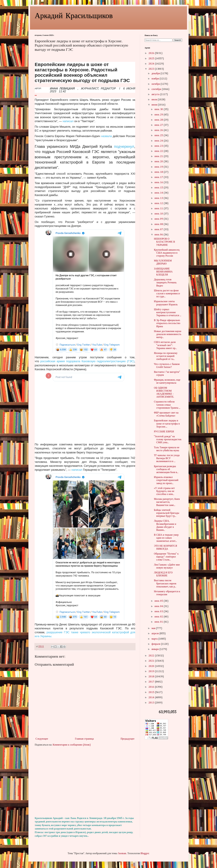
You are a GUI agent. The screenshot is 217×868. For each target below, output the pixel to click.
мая (154, 628)
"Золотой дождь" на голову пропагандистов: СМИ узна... (168, 440)
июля (155, 100)
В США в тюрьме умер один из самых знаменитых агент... (166, 538)
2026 (152, 53)
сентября (157, 89)
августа (156, 94)
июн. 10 (159, 214)
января (155, 649)
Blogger (145, 854)
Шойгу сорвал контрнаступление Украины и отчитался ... (168, 313)
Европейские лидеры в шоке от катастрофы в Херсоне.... (167, 424)
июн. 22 (159, 151)
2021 (152, 661)
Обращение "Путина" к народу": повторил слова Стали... (166, 557)
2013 (152, 703)
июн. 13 (159, 198)
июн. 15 (159, 188)
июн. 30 (159, 109)
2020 (152, 666)
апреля (155, 634)
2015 (152, 692)
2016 (152, 687)
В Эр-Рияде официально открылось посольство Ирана (167, 323)
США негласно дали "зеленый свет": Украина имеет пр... (165, 345)
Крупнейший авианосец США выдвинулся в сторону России (167, 253)
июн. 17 (159, 177)
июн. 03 (159, 612)
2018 (152, 677)
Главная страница (84, 739)
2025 (152, 59)
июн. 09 (159, 219)
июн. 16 (159, 183)
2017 (152, 682)
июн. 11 (159, 209)
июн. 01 (159, 622)
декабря (156, 74)
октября (156, 84)
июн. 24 (159, 141)
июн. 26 (159, 130)
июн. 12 (159, 203)
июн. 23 (159, 146)
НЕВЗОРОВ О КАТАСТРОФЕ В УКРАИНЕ (164, 242)
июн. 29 (159, 115)
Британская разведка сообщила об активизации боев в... (166, 469)
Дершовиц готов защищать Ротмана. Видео (165, 283)
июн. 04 (159, 606)
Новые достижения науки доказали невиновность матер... (168, 334)
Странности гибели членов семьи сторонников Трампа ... (167, 405)
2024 (152, 64)
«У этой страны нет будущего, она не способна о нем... (164, 491)
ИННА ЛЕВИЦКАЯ (62, 89)
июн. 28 (159, 120)
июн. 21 (159, 156)
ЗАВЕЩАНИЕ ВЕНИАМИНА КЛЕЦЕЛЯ (163, 272)
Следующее (42, 739)
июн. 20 (159, 162)
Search (178, 40)
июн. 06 (159, 235)
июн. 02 (159, 617)
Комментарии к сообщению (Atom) (72, 745)
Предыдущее (127, 739)
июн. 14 (159, 193)
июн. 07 (159, 230)
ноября (156, 79)
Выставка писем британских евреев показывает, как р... (165, 584)
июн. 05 (159, 601)
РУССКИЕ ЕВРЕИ (164, 432)
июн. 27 (159, 125)
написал (68, 121)
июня (155, 105)
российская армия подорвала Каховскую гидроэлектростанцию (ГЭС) (87, 361)
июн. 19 (159, 167)
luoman (122, 854)
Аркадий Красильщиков (74, 15)
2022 (152, 656)
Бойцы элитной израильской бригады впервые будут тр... (167, 513)
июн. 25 (159, 136)
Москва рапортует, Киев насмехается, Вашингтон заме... (167, 502)
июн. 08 (159, 224)
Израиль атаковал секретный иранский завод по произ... (166, 480)
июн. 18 (159, 172)
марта (155, 639)
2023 (152, 69)
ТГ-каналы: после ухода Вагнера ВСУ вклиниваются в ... (167, 458)
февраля (156, 644)
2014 (152, 698)
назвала (106, 136)
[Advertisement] (85, 782)
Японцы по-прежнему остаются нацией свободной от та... (166, 356)
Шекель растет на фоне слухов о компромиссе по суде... (167, 294)
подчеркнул (124, 146)
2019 (152, 671)
